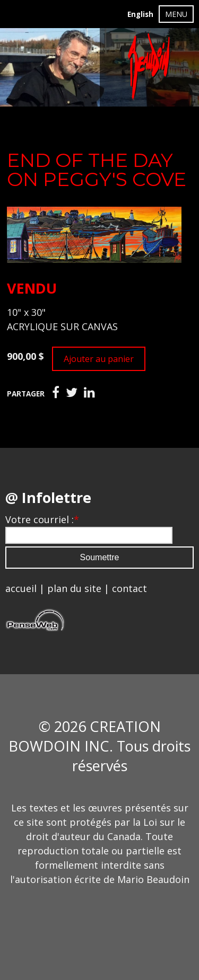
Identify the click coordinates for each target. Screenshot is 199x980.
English (140, 14)
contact (129, 588)
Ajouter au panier (99, 359)
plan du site (74, 588)
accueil (21, 588)
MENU (176, 14)
